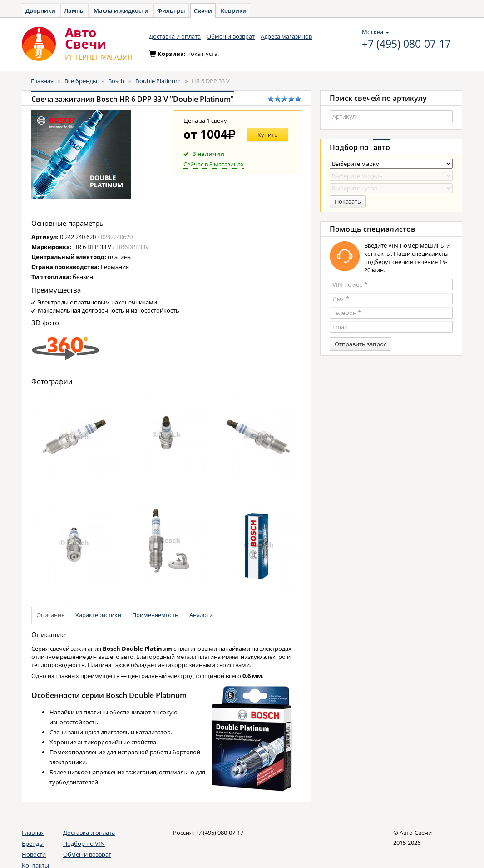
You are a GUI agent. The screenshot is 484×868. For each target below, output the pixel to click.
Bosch (116, 81)
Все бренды (81, 81)
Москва (375, 32)
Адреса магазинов (286, 36)
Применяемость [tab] (155, 615)
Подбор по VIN (84, 843)
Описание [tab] (50, 615)
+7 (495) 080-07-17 (406, 44)
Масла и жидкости (121, 10)
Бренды (33, 843)
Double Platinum (158, 81)
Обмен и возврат (231, 36)
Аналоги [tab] (201, 615)
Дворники (40, 10)
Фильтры (171, 10)
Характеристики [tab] (98, 615)
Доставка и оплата (175, 36)
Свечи (203, 11)
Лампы (74, 10)
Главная (42, 81)
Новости (34, 854)
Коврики (234, 10)
